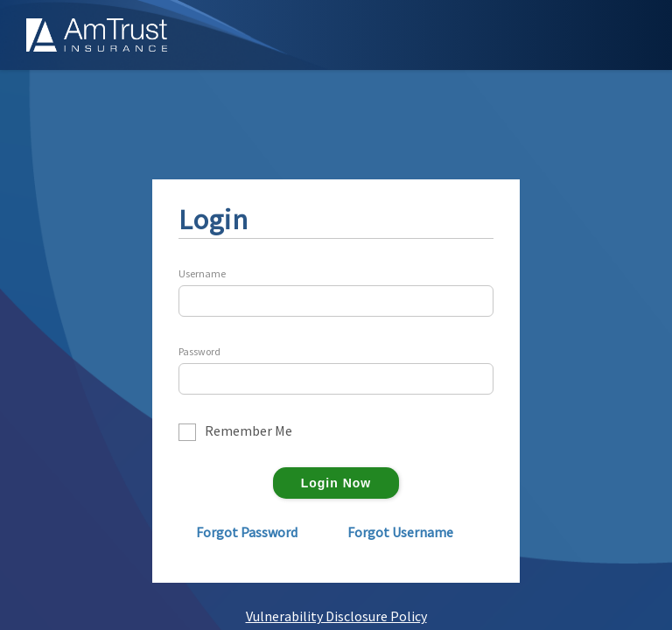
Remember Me (248, 431)
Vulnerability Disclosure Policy (336, 616)
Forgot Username (400, 532)
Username (202, 274)
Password (199, 352)
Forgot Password (247, 532)
